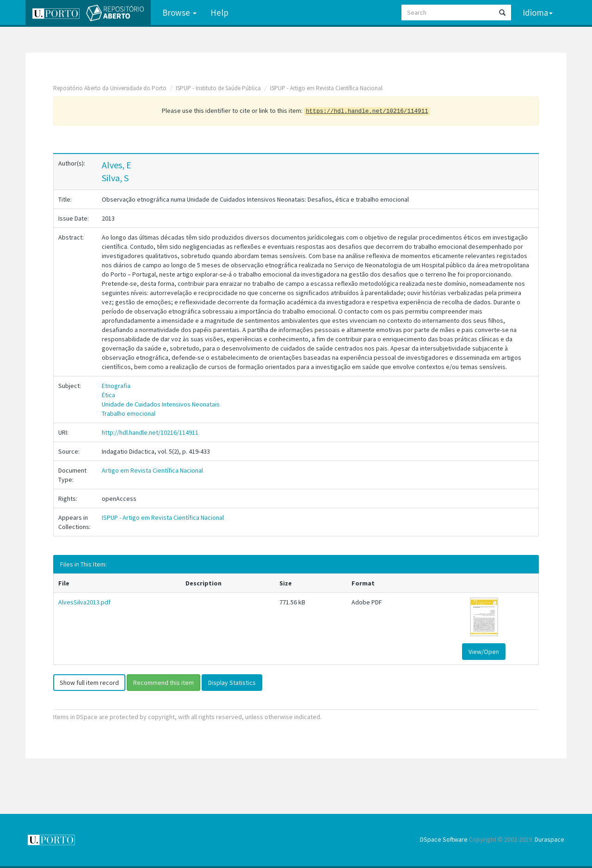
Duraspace (549, 839)
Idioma (538, 12)
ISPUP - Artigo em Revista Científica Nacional (326, 88)
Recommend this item (163, 683)
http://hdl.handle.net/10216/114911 (150, 432)
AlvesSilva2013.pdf (84, 602)
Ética (108, 395)
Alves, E (117, 165)
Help (219, 12)
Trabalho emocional (129, 413)
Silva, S (115, 178)
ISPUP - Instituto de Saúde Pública (218, 88)
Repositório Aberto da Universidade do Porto (110, 88)
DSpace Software (444, 839)
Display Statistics (232, 683)
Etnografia (116, 386)
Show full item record (89, 683)
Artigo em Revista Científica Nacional (152, 470)
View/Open (484, 652)
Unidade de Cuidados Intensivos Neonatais (161, 404)
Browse (179, 12)
